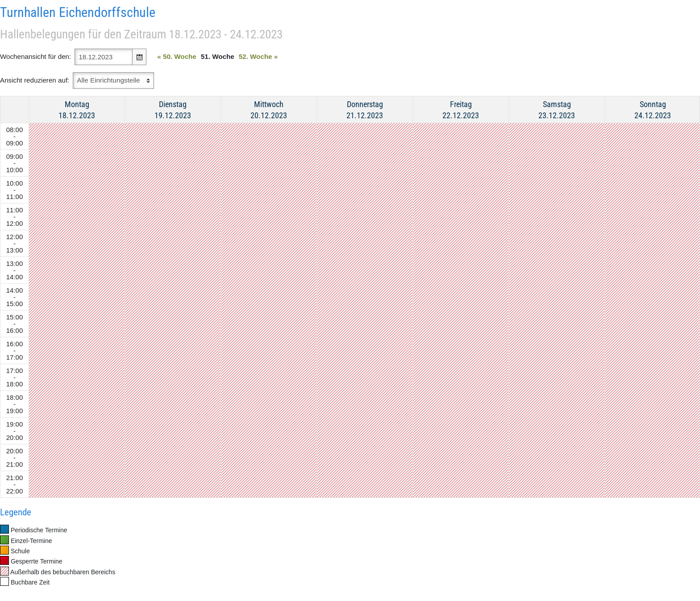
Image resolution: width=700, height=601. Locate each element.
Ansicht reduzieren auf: (35, 80)
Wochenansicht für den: (35, 56)
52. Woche (258, 56)
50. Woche (177, 56)
